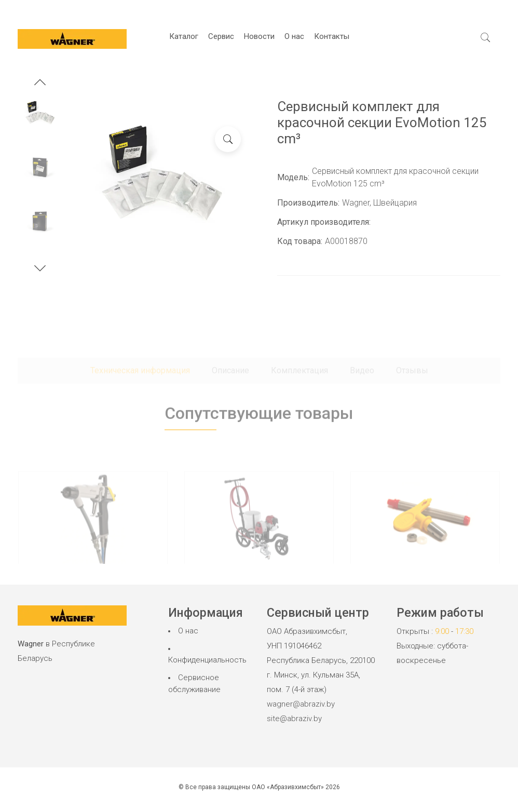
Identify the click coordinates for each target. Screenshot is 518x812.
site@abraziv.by (294, 719)
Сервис (221, 36)
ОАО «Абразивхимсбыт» (288, 787)
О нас (294, 36)
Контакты (332, 36)
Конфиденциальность (207, 660)
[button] (40, 84)
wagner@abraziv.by (301, 704)
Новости (259, 36)
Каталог (184, 36)
